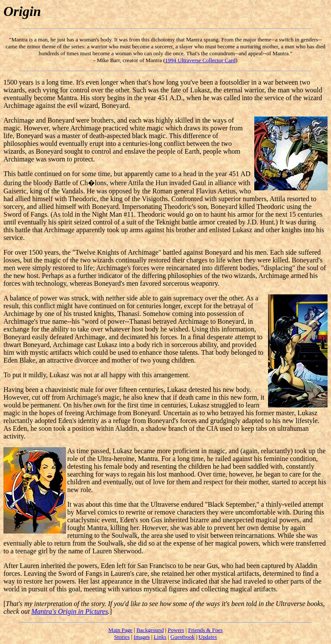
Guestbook (182, 637)
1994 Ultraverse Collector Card (200, 60)
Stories (122, 637)
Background (150, 630)
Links (160, 637)
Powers (176, 630)
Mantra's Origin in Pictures (70, 611)
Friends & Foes (205, 630)
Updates (208, 637)
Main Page (120, 630)
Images (142, 637)
